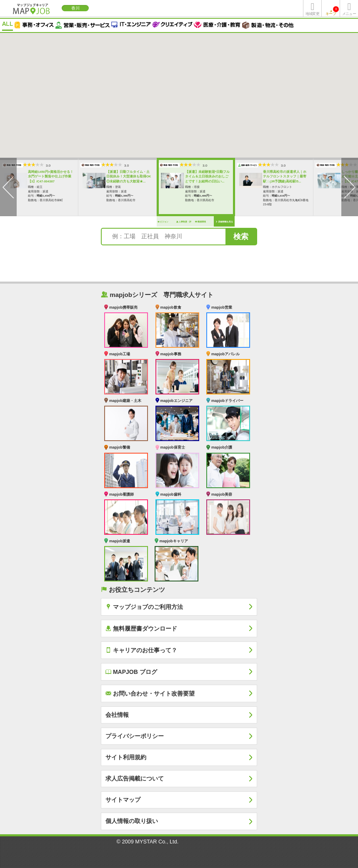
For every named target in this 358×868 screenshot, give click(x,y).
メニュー (349, 14)
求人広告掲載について (135, 778)
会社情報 (117, 715)
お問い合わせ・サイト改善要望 (150, 693)
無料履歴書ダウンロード (141, 628)
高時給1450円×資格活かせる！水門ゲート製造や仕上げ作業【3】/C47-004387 (40, 177)
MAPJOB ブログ (131, 672)
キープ (332, 11)
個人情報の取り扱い (132, 821)
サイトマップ (123, 800)
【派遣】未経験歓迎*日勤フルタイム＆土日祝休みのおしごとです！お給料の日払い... (197, 177)
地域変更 (312, 14)
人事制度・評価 (173, 223)
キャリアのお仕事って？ (141, 650)
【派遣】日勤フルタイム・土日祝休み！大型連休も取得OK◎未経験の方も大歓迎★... (118, 177)
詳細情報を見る (213, 222)
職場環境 (190, 222)
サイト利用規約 (126, 757)
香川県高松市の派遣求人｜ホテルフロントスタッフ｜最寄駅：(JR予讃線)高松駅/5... (274, 177)
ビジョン (152, 222)
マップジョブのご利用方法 (144, 607)
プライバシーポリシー (135, 736)
